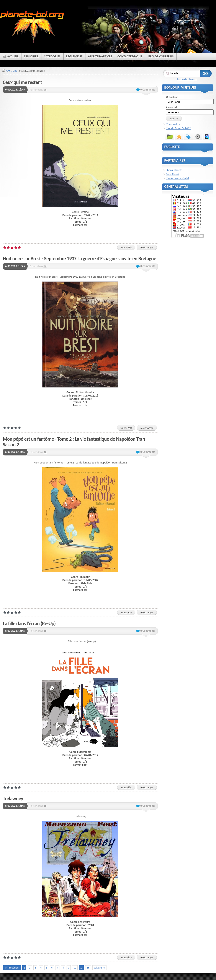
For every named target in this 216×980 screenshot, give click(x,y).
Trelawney (13, 799)
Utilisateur (172, 97)
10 (75, 968)
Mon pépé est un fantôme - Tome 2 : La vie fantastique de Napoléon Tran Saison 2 (74, 442)
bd (45, 90)
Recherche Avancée (187, 79)
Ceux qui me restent (22, 82)
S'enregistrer (173, 124)
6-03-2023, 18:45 (15, 90)
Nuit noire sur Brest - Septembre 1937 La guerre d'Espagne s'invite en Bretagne (79, 259)
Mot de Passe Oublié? (178, 128)
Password (171, 107)
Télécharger (147, 247)
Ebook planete (174, 170)
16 (88, 968)
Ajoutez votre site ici (178, 178)
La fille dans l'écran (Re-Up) (29, 624)
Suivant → (99, 968)
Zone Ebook (173, 174)
